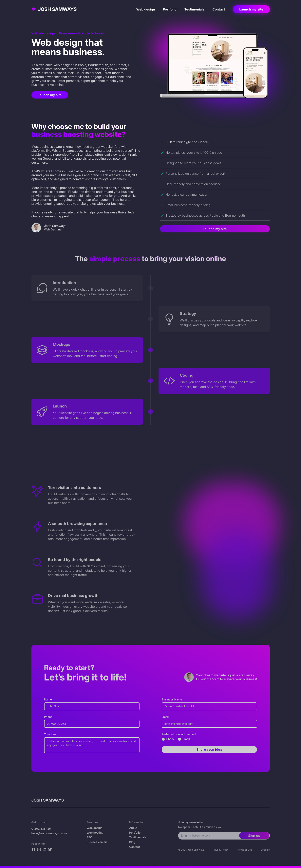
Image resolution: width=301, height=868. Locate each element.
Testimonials (195, 9)
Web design (146, 9)
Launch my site (251, 9)
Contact (219, 9)
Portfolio (170, 9)
